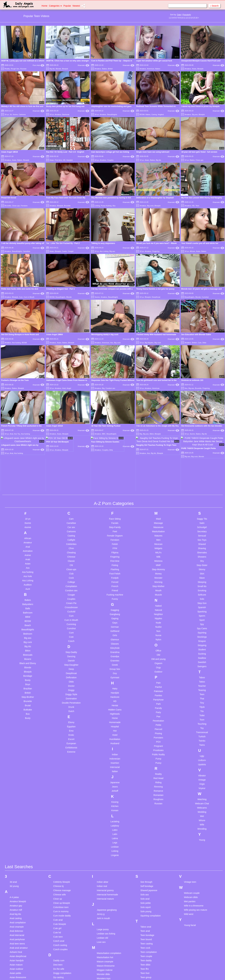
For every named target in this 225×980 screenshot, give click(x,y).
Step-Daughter (71, 533)
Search (214, 6)
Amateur (98, 69)
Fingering (156, 251)
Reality (7, 69)
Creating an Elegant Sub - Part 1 (61, 289)
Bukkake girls (16, 949)
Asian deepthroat (18, 824)
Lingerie (115, 723)
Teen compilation (149, 820)
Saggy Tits (202, 387)
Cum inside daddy (62, 784)
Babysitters (28, 472)
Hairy (115, 557)
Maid (158, 387)
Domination (71, 567)
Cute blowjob (60, 792)
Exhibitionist (71, 616)
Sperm (202, 484)
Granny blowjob (61, 921)
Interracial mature (105, 767)
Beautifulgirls (112, 114)
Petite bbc (102, 926)
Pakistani (158, 559)
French (115, 454)
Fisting (115, 433)
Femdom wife (60, 872)
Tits (202, 579)
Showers (202, 425)
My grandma (103, 872)
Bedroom (28, 502)
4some (28, 395)
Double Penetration (71, 571)
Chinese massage (62, 759)
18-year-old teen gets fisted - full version (199, 152)
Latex (115, 698)
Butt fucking (15, 954)
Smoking (202, 459)
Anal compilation (18, 791)
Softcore (202, 463)
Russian (23, 69)
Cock (71, 446)
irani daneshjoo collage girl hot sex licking (110, 152)
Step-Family (115, 395)
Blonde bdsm (16, 928)
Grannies (115, 529)
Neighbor (158, 482)
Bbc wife (14, 899)
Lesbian (115, 715)
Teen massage (147, 879)
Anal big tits (15, 782)
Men (158, 408)
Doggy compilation (62, 841)
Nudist (158, 495)
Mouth (158, 459)
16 (196, 18)
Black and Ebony (28, 531)
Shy (114, 206)
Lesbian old (102, 806)
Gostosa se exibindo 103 (192, 314)
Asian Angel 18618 (10, 152)
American (151, 69)
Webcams (202, 676)
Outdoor (158, 540)
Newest (76, 6)
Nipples (158, 486)
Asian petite (15, 841)
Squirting (202, 501)
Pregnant (158, 614)
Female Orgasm (115, 404)
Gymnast (115, 546)
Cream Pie (71, 471)
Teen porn (145, 888)
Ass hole (28, 444)
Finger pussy (60, 876)
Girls (115, 503)
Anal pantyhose (17, 808)
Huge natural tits (61, 978)
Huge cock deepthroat (64, 974)
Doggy (71, 558)
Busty (28, 586)
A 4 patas (14, 765)
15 (194, 18)
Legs (115, 711)
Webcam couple (192, 761)
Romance (158, 659)
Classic (71, 429)
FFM (115, 416)
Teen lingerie (146, 875)
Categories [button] (55, 6)
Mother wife (102, 859)
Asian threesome (18, 846)
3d (11, 114)
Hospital (115, 595)
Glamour (115, 508)
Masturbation (158, 399)
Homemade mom (62, 953)
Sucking (202, 522)
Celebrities (71, 412)
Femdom (24, 206)
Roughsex (158, 667)
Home (44, 6)
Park (158, 572)
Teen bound (146, 808)
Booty (28, 548)
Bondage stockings (19, 941)
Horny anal (59, 957)
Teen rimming (147, 905)
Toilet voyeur (146, 959)
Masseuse (158, 395)
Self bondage (147, 754)
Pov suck (101, 939)
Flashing (115, 437)
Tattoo (202, 550)
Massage (158, 391)
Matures (159, 404)
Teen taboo (146, 938)
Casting (71, 404)
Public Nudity (158, 623)
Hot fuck (57, 962)
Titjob (202, 575)
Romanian (158, 663)
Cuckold (71, 480)
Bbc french (15, 882)
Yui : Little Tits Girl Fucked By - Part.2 (63, 243)
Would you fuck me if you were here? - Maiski (156, 243)
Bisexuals (28, 523)
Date (179, 15)
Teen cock (145, 816)
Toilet (202, 583)
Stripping (202, 513)
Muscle (158, 463)
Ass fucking (16, 310)
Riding (158, 650)
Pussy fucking (106, 206)
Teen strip (145, 930)
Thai (202, 567)
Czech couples (60, 818)
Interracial (115, 635)
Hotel (115, 603)
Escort (71, 607)
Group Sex (115, 537)
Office (158, 519)
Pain (158, 551)
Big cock (150, 206)
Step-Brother (28, 565)
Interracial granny (105, 759)
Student (202, 518)
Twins (202, 613)
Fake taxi (58, 868)
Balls (28, 476)
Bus (28, 582)
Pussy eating (103, 952)
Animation (28, 419)
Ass (112, 310)
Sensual (202, 404)
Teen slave (146, 913)
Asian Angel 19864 (55, 302)
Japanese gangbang (107, 778)
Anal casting (16, 786)
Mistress (158, 429)
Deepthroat (156, 297)
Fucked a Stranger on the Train (15, 314)
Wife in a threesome (194, 774)
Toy (202, 596)
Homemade (115, 590)
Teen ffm (144, 837)
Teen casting (146, 812)
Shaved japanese (149, 759)
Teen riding (146, 900)
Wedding (202, 680)
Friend (115, 459)
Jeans (115, 655)
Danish (71, 529)
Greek (115, 533)
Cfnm (71, 416)
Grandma (115, 520)
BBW (28, 485)
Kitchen (115, 674)
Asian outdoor (16, 837)
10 (182, 18)
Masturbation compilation (109, 821)
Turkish (202, 605)
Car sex (71, 395)
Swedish (202, 530)
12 (187, 18)
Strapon (202, 509)
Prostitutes (158, 618)
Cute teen (58, 805)
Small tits (202, 454)
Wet (202, 684)
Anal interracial (17, 803)
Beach (28, 493)
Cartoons (22, 114)
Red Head (158, 646)
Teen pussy (146, 896)
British (110, 69)
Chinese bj (58, 754)
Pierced (158, 597)
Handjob (69, 160)
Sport (202, 488)
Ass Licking (104, 251)
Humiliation (115, 607)
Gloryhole (115, 516)
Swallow (202, 526)
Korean (115, 678)
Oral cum (101, 894)
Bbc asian (14, 865)
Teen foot (145, 841)
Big (103, 323)
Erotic (71, 603)
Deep (71, 537)
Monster (159, 446)
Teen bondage (147, 803)
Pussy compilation (106, 947)
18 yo (7, 114)
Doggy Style (71, 562)
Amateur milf (16, 778)
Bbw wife (14, 916)
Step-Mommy (158, 437)
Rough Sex (15, 69)
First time (58, 160)
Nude (158, 491)
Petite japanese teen (107, 930)
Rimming (158, 655)
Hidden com (59, 940)
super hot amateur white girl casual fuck (154, 61)
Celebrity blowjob (62, 750)
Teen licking (146, 871)
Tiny (202, 571)
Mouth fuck (102, 868)
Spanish (202, 475)
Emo (71, 599)
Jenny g (101, 782)
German (115, 495)
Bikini (28, 519)
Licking (97, 206)
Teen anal (145, 799)
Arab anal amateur (19, 816)
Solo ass (145, 763)
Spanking (202, 480)
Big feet (13, 920)
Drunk (71, 575)
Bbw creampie (17, 907)
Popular (67, 6)
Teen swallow (147, 934)
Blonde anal (15, 924)
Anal (64, 323)
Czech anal (59, 809)
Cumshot (205, 297)
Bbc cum (14, 873)
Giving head (59, 913)
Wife (202, 693)
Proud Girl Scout (9, 198)
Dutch (71, 579)
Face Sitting (115, 387)
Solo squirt (145, 775)
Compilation (71, 454)
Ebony (71, 590)
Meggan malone (105, 838)
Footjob (115, 446)
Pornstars (158, 606)
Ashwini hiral (16, 820)
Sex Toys (202, 408)
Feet (115, 399)
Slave (202, 446)
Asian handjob (17, 829)
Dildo (204, 310)
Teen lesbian (146, 867)
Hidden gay (59, 945)
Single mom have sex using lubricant (153, 152)
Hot (115, 599)
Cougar (71, 463)
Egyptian (71, 595)
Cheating (71, 421)
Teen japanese (147, 854)
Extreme (71, 620)
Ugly (202, 624)
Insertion (115, 631)
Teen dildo (145, 833)
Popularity (187, 15)
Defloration (71, 546)
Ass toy (13, 850)
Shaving (202, 416)
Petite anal (102, 918)
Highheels (115, 582)
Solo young (146, 780)
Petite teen (102, 935)
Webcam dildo (191, 765)
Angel (69, 323)
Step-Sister (202, 433)
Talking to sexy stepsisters (103, 243)
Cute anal (58, 788)
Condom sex (110, 323)
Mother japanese (105, 855)
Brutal (28, 573)
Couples (110, 160)
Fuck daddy (59, 893)
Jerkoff (115, 659)
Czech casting (60, 813)
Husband (115, 611)
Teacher (202, 554)
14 (192, 18)
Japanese (115, 650)
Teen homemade (148, 850)
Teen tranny (146, 943)
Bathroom (28, 481)
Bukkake (28, 578)
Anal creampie (17, 795)
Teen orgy (145, 883)
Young (202, 708)
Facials (115, 391)
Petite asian (103, 922)
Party (158, 580)
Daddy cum (59, 829)
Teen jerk (145, 858)
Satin (202, 391)
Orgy (158, 536)
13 (189, 18)
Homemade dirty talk (63, 949)
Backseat (66, 114)
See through (146, 750)
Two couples (146, 972)
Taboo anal (146, 795)
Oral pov (101, 898)
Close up (58, 767)
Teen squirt (146, 926)
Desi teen (58, 833)
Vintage (202, 648)
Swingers (202, 534)
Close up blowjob (62, 771)
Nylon (158, 508)
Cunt (71, 501)
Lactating (115, 690)
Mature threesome (106, 834)
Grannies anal (60, 917)
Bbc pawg (14, 895)
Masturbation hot (105, 826)
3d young (14, 754)
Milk (158, 425)
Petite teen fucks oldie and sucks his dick (20, 289)
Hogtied (161, 114)
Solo (202, 467)
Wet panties (190, 770)
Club (71, 442)
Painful (158, 555)
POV (158, 610)
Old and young (158, 527)
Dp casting (58, 846)
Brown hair (15, 945)
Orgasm (158, 531)
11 (184, 18)
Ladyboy (115, 694)
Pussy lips (102, 968)
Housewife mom (61, 970)
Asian (194, 69)
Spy (202, 492)
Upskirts (202, 633)
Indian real (102, 754)
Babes (104, 69)
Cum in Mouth (29, 297)
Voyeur (202, 656)
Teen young (146, 955)
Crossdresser (71, 475)
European (71, 611)
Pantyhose (158, 568)
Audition (28, 453)
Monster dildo (103, 842)
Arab (28, 427)
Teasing (202, 558)
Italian (115, 639)
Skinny (202, 437)
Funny (115, 467)
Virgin (202, 652)
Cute (200, 310)
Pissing (158, 601)
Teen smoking (147, 917)
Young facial (190, 793)
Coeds (64, 251)
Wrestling (202, 697)
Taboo (202, 546)
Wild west (189, 782)
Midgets (158, 416)
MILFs (158, 421)
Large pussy (103, 798)
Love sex (101, 810)
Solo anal (145, 767)
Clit (71, 433)
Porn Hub (38, 65)
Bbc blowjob (16, 869)
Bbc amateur (16, 861)
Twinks (202, 609)
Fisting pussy (60, 885)
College (71, 450)
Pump (159, 627)
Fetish (115, 412)
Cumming (71, 492)
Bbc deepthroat (17, 878)
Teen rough (146, 909)
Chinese (71, 425)
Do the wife (59, 837)
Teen (197, 206)
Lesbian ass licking (106, 802)
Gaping (115, 486)
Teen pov (145, 892)
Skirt (202, 442)
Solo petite (145, 771)
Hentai (115, 573)
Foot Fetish (115, 442)
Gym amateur (60, 925)
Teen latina (146, 862)
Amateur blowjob (18, 770)
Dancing (71, 524)
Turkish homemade (150, 968)
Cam (71, 387)
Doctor (71, 554)
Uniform (202, 628)
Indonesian (115, 627)
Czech (71, 509)
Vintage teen (190, 750)
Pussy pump (103, 977)
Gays (115, 491)
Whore (202, 688)
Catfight (71, 408)
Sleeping (202, 450)
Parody (158, 576)
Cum (21, 297)
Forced (115, 450)
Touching (202, 592)
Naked (158, 474)
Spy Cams (202, 496)
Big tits (52, 69)
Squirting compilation (150, 784)
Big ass (195, 114)
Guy (115, 541)
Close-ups (200, 160)
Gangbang (115, 482)
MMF (158, 433)
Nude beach (103, 883)
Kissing (115, 670)
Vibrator (202, 644)
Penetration (158, 589)
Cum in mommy (61, 780)
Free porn (58, 889)
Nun (158, 499)
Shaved (202, 412)
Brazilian (28, 557)
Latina (115, 706)
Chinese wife (60, 763)
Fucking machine (115, 463)
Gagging (115, 478)
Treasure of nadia (149, 964)
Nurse (158, 503)
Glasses (115, 512)
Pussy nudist (103, 973)
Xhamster (83, 65)
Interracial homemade (107, 763)
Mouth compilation (106, 863)
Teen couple (146, 824)
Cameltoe (26, 251)
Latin (115, 702)
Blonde (58, 69)
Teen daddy (146, 829)
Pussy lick (102, 960)
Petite (158, 593)
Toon (202, 588)
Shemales (202, 421)
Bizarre (28, 527)
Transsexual (202, 600)
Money (158, 442)
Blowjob (65, 69)
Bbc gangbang (17, 886)
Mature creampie (105, 830)
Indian (115, 623)
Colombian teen (61, 775)
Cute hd (57, 801)
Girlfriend (115, 499)
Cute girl (57, 796)
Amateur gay (16, 774)
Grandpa (115, 524)
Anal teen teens (17, 812)
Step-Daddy (71, 520)
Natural (158, 478)
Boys (28, 552)
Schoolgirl (202, 395)
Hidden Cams (115, 578)
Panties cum (103, 909)
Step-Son (202, 471)
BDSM (142, 114)
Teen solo (145, 921)
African (192, 251)
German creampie (62, 908)
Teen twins (145, 947)
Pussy (158, 631)
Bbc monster (16, 890)
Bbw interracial (17, 911)
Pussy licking (103, 964)
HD (64, 160)
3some (15, 114)
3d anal (13, 750)
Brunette (8, 206)
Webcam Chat (202, 672)
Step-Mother (158, 454)
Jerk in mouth (103, 786)
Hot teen (57, 966)
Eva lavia (58, 857)
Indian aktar (103, 750)
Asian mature (16, 833)
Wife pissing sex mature (196, 778)
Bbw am (14, 903)
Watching (202, 667)
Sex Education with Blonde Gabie (196, 302)
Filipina (115, 421)
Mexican (158, 412)
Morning (158, 450)
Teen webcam (147, 951)
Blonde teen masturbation (22, 933)
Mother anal (103, 851)
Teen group (146, 846)
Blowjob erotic (16, 937)
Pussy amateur (104, 943)
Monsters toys (104, 847)
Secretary (202, 399)
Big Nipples (149, 310)
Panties (158, 563)
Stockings (202, 505)
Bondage (28, 544)
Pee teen (101, 914)
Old (158, 523)
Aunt (28, 457)
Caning (154, 114)
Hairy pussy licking (62, 936)
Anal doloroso (16, 799)
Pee (158, 585)
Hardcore (115, 565)
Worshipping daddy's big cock (105, 302)
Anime (28, 423)
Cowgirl (71, 251)
